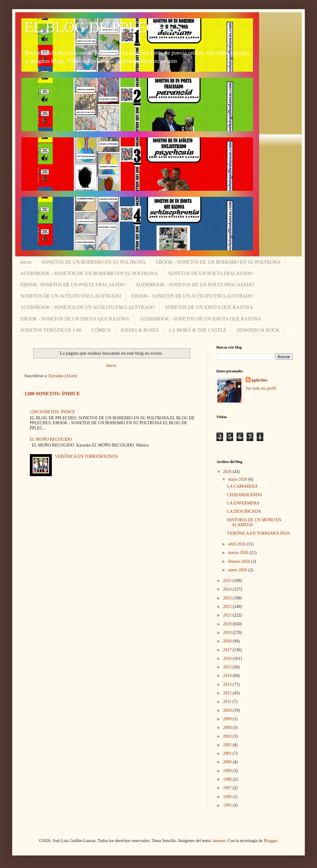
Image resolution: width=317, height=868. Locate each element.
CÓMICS (101, 330)
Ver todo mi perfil (261, 388)
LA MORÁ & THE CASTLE (198, 330)
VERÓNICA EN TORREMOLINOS (86, 456)
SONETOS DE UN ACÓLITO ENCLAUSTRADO (71, 296)
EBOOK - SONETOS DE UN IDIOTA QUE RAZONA (75, 319)
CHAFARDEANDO (245, 495)
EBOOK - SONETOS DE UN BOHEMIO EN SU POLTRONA (218, 262)
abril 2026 (237, 544)
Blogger (270, 841)
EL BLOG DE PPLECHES (104, 27)
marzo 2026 (239, 553)
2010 (228, 710)
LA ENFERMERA (243, 503)
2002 (228, 745)
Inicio (26, 262)
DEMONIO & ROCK (258, 330)
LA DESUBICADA (244, 511)
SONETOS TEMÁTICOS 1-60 (51, 330)
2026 (228, 472)
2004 (228, 727)
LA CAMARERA (242, 486)
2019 (228, 633)
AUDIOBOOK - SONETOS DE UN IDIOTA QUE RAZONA (200, 319)
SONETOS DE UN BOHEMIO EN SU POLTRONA (94, 262)
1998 (228, 779)
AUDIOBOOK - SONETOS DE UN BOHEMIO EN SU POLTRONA (89, 273)
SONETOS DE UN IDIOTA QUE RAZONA (209, 307)
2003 (228, 736)
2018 (228, 641)
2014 (228, 676)
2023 (228, 598)
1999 (228, 771)
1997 (228, 788)
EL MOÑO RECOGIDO (51, 439)
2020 (228, 624)
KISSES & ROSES (140, 330)
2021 (228, 615)
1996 (228, 797)
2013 (228, 684)
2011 (228, 702)
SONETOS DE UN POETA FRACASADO (211, 273)
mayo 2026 (238, 479)
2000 (228, 762)
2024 (228, 589)
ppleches (260, 380)
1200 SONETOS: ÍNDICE (52, 394)
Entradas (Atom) (63, 376)
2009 (228, 719)
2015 (228, 667)
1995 (228, 805)
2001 (228, 753)
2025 (228, 581)
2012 (228, 693)
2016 (228, 658)
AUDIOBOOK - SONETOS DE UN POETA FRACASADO (195, 285)
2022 (228, 607)
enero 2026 (238, 570)
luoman (219, 841)
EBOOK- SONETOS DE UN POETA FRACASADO (73, 285)
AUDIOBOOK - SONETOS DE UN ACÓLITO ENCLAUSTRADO (87, 307)
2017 (228, 650)
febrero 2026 (239, 561)
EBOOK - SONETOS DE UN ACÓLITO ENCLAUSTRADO (192, 296)
